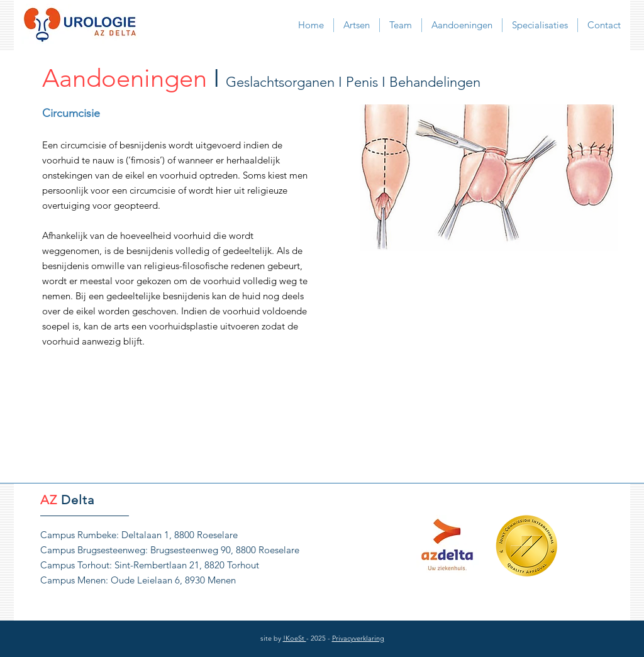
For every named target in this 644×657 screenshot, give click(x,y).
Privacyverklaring (358, 638)
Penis (362, 82)
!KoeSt (295, 638)
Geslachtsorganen (280, 82)
